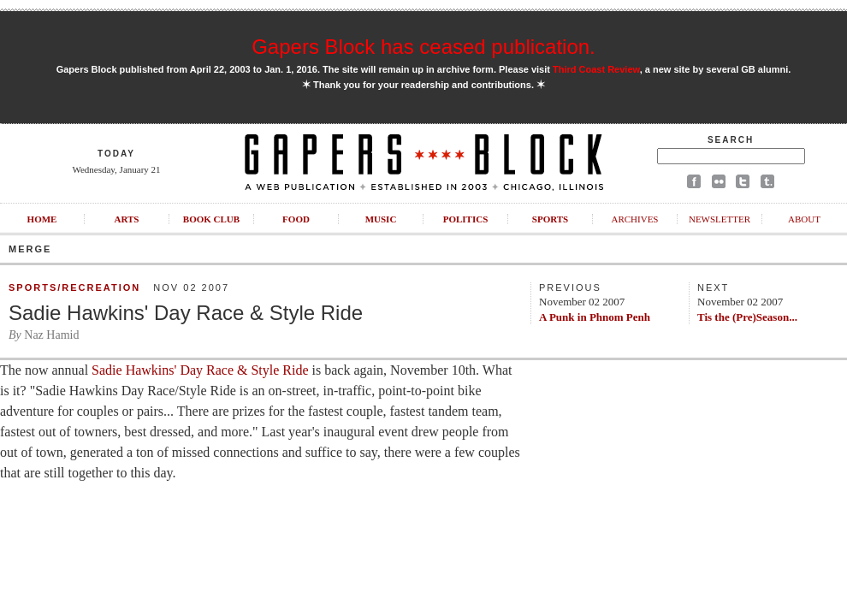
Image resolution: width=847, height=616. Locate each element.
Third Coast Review (596, 69)
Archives (634, 219)
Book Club (211, 219)
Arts (127, 219)
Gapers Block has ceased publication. (423, 47)
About (804, 219)
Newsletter (720, 219)
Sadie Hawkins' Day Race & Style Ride (186, 313)
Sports (550, 219)
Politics (466, 219)
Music (381, 219)
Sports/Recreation (74, 287)
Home (42, 219)
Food (296, 219)
